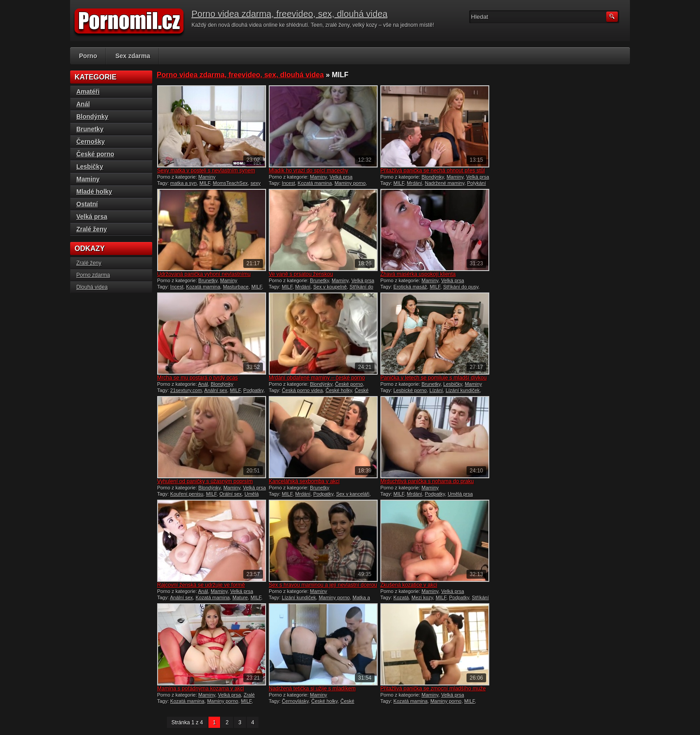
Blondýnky (433, 177)
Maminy (207, 177)
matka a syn (183, 183)
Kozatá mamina (315, 183)
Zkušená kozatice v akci (409, 585)
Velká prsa (341, 177)
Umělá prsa (460, 494)
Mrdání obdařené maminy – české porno (317, 378)
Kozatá (401, 597)
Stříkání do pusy (461, 287)
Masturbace (235, 287)
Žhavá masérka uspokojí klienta (418, 274)
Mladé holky (94, 192)
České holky (339, 390)
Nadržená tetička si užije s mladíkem (312, 689)
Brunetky (208, 280)
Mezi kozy (422, 597)
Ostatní (87, 204)
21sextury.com (186, 390)
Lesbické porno (410, 390)
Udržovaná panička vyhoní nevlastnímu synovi (204, 277)
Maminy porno (350, 183)
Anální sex (216, 390)
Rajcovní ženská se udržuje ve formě (201, 585)
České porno (349, 384)
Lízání (436, 390)
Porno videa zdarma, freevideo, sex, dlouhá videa (290, 14)
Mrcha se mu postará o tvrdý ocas (198, 378)
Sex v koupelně (330, 287)
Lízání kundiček (462, 390)
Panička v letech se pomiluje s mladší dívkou (433, 378)
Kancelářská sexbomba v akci (304, 481)
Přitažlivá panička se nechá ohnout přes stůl (433, 171)
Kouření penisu (187, 494)
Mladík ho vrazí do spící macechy (308, 171)
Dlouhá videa (92, 287)
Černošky (91, 142)
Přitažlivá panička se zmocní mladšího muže (433, 689)
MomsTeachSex (230, 183)
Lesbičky (453, 384)
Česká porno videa (302, 390)
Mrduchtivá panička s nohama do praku (427, 481)
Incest (288, 183)
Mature (240, 597)
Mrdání (414, 183)
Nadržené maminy (445, 183)
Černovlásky (295, 701)
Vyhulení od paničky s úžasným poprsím (205, 481)
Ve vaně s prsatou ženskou (301, 274)
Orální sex (230, 494)
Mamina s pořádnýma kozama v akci (201, 689)
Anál (203, 384)
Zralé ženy (92, 229)
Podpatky (253, 390)
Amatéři (88, 92)
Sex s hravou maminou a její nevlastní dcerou (323, 585)
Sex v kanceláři (353, 494)
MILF (205, 183)
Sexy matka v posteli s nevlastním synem (206, 171)
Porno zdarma (93, 275)
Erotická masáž (410, 287)
